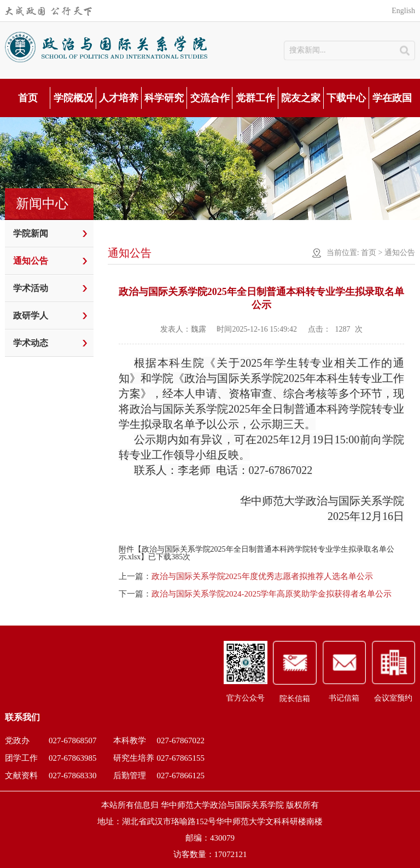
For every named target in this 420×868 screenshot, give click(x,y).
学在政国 (392, 98)
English (403, 11)
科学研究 (164, 98)
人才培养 (119, 98)
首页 (28, 98)
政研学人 (31, 316)
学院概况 (73, 98)
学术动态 (31, 343)
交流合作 (210, 98)
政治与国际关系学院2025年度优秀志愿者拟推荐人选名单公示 (262, 576)
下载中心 (346, 98)
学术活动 (31, 288)
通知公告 (31, 261)
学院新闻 (31, 233)
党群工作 (255, 98)
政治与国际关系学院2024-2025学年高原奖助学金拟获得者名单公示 (272, 594)
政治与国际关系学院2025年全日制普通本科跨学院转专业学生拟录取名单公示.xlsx (256, 553)
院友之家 (301, 98)
